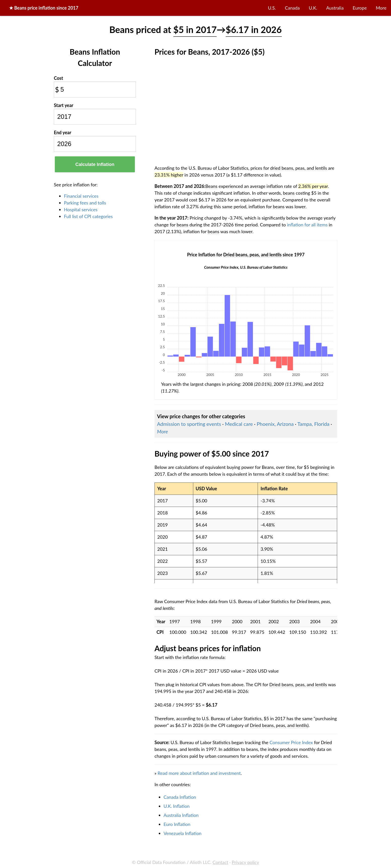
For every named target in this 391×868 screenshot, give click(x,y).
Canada (292, 8)
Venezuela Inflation (183, 833)
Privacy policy (245, 862)
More (381, 8)
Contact (220, 862)
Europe (360, 8)
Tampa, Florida (313, 424)
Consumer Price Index (291, 742)
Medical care (239, 424)
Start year (64, 105)
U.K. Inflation (177, 806)
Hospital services (81, 210)
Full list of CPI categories (88, 216)
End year (63, 132)
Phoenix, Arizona (275, 424)
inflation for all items (307, 225)
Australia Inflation (181, 815)
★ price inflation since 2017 (44, 8)
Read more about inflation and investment (199, 773)
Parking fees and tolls (85, 203)
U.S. (272, 8)
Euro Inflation (177, 824)
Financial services (81, 196)
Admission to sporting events (189, 424)
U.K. (313, 8)
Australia (335, 8)
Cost (58, 78)
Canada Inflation (180, 797)
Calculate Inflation (95, 164)
